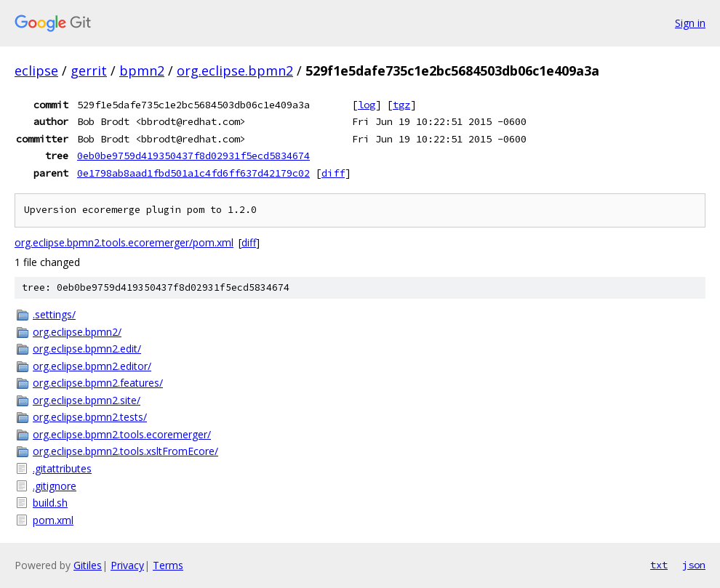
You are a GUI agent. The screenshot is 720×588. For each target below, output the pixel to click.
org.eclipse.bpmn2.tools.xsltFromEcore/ (125, 451)
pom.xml (53, 520)
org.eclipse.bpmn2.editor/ (92, 366)
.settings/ (54, 314)
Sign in (690, 23)
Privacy (127, 565)
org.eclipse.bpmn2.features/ (98, 383)
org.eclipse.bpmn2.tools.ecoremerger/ (122, 434)
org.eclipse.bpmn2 (235, 71)
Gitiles (88, 565)
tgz (401, 105)
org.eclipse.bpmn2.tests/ (90, 417)
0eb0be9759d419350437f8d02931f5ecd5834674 (193, 156)
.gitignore (55, 486)
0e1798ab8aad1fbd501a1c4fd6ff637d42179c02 (193, 173)
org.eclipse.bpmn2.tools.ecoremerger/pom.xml (124, 242)
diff (333, 173)
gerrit (89, 71)
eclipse (36, 71)
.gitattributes (62, 468)
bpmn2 (142, 71)
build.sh (50, 503)
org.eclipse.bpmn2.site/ (87, 400)
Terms (168, 565)
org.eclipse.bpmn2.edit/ (87, 349)
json (694, 565)
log (367, 105)
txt (659, 565)
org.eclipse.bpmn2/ (77, 332)
